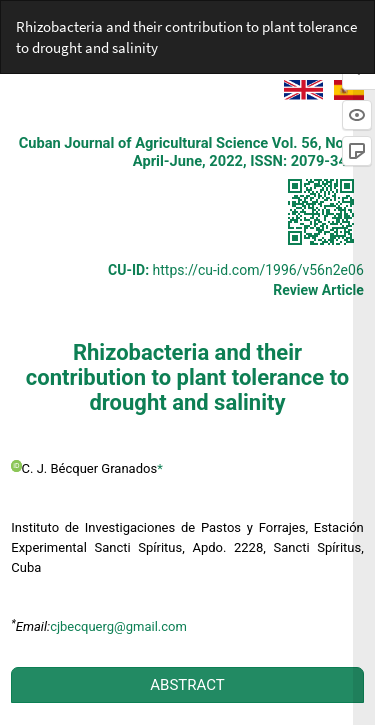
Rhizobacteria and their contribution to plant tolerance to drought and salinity (186, 37)
